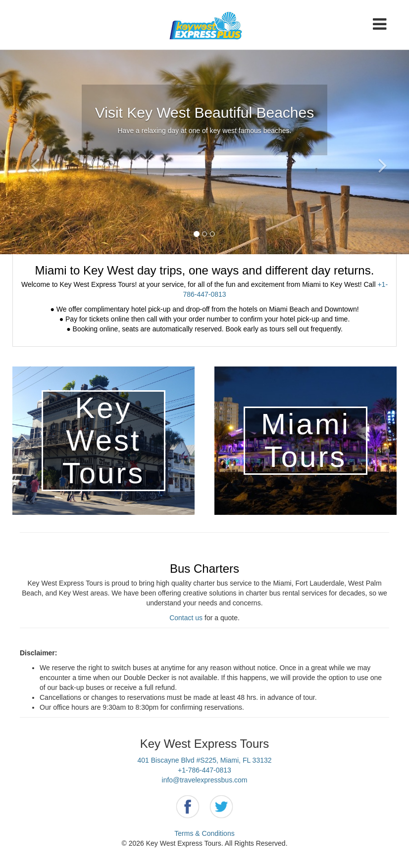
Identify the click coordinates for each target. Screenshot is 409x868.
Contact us (186, 618)
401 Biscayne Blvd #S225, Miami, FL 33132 (204, 760)
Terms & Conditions (204, 833)
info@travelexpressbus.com (205, 780)
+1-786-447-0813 (204, 770)
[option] (204, 152)
